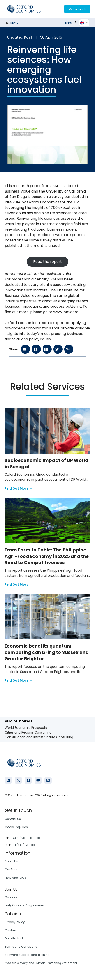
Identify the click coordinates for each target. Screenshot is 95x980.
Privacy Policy (15, 922)
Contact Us (13, 819)
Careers (11, 897)
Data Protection (16, 938)
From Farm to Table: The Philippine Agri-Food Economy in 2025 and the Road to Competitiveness (47, 556)
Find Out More (19, 489)
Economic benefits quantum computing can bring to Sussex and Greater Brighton (47, 652)
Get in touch (77, 9)
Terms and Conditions (21, 947)
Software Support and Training (27, 955)
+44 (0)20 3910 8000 (25, 838)
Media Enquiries (16, 827)
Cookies (11, 930)
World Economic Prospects (26, 728)
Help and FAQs (15, 878)
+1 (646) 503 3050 (26, 845)
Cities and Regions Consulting (28, 732)
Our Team (12, 869)
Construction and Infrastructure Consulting (39, 737)
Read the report (47, 262)
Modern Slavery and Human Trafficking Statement (41, 963)
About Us (11, 861)
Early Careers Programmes (25, 905)
